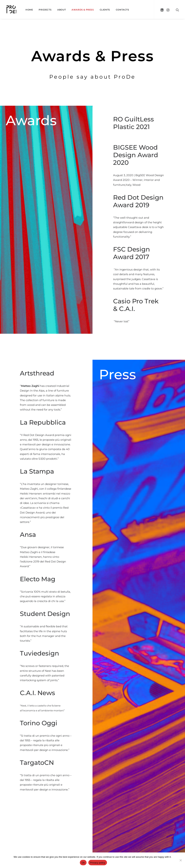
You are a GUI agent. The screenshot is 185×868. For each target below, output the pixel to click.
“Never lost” (122, 321)
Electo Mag (55, 579)
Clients (105, 10)
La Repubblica (61, 422)
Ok (83, 863)
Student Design (63, 614)
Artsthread (55, 373)
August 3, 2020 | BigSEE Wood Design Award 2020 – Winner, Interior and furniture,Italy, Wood (140, 180)
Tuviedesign (57, 653)
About (62, 10)
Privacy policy (98, 863)
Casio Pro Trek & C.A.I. (138, 305)
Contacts (122, 10)
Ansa (46, 535)
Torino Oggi (56, 723)
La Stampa (55, 471)
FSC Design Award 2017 (133, 253)
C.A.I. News (55, 693)
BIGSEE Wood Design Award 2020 (137, 155)
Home (29, 10)
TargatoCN (55, 763)
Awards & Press (83, 10)
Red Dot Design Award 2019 (139, 201)
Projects (45, 10)
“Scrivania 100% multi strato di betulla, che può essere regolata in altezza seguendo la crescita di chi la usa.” (63, 596)
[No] (180, 860)
